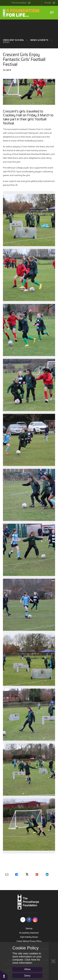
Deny (27, 976)
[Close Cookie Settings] (53, 961)
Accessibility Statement (29, 933)
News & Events (39, 40)
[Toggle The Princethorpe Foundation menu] (21, 3)
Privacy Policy (36, 941)
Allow (27, 969)
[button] (4, 975)
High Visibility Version (29, 937)
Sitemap (29, 929)
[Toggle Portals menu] (50, 3)
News (6, 42)
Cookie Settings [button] (23, 941)
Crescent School (14, 40)
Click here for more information (26, 961)
